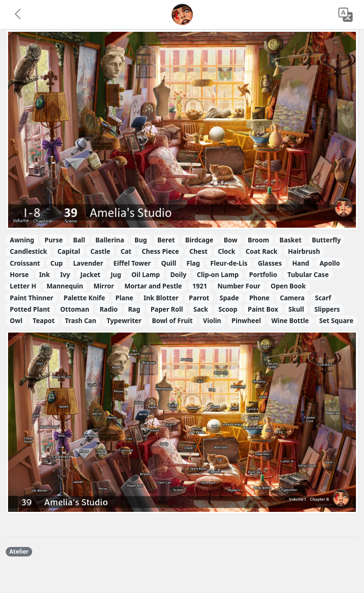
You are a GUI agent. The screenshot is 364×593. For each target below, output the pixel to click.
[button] (18, 15)
